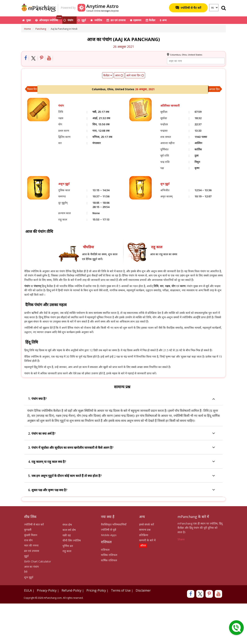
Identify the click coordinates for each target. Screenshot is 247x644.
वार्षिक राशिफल (109, 560)
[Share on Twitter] (33, 58)
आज (119, 75)
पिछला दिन (32, 89)
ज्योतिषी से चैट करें (188, 8)
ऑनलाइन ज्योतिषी (49, 19)
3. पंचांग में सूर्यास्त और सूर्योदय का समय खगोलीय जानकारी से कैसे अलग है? (122, 448)
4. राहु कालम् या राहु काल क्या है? (122, 462)
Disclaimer (143, 590)
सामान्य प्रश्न (145, 530)
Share (181, 539)
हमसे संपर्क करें (147, 524)
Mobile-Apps (109, 535)
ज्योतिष (96, 20)
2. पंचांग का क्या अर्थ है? (122, 434)
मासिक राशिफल (109, 555)
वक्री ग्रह (67, 535)
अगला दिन (214, 89)
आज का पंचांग (31, 567)
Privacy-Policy (47, 590)
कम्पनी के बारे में (147, 540)
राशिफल (105, 550)
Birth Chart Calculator (38, 561)
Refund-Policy (71, 590)
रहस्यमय (136, 20)
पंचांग (68, 20)
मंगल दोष (67, 525)
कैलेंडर (151, 20)
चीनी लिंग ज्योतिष (72, 540)
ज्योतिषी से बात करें (34, 524)
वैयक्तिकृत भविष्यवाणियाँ (114, 524)
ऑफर (143, 545)
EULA (28, 590)
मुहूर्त (82, 20)
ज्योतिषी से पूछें (109, 530)
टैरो (26, 572)
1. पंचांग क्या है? (122, 399)
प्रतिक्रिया (144, 535)
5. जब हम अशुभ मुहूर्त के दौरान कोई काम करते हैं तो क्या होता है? (122, 476)
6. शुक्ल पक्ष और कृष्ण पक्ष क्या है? (122, 490)
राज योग (28, 540)
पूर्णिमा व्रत (68, 546)
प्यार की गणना (31, 545)
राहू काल (67, 551)
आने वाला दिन (135, 75)
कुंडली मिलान (31, 535)
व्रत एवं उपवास (116, 20)
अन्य (163, 20)
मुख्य (27, 20)
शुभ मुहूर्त (29, 577)
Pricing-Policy (96, 590)
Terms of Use (121, 590)
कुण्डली (28, 530)
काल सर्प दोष (69, 530)
